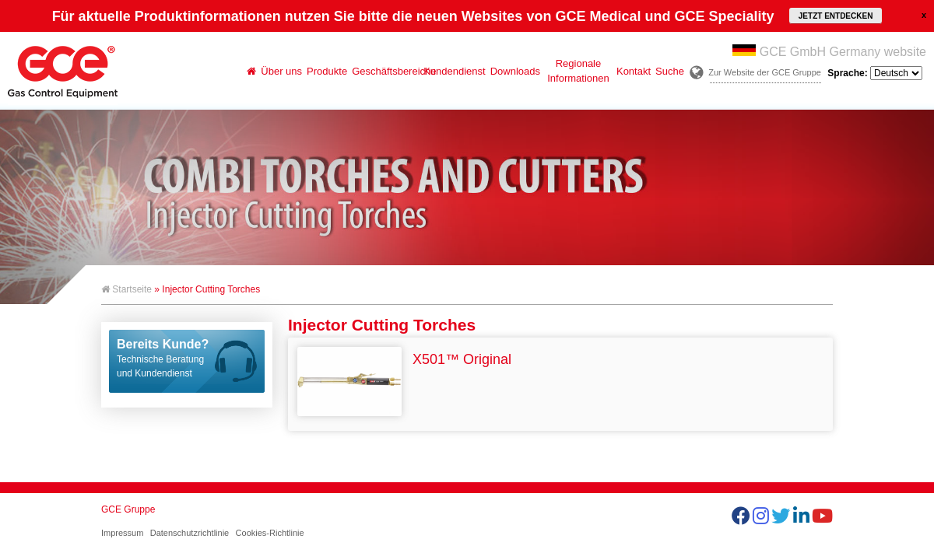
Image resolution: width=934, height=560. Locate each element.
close (924, 15)
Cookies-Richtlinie (270, 533)
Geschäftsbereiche (386, 71)
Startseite (126, 289)
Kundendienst (455, 71)
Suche (670, 71)
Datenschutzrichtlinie (190, 533)
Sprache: (875, 73)
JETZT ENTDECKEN (836, 16)
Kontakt (634, 71)
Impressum (122, 533)
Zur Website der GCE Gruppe (765, 72)
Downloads (515, 71)
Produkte (327, 71)
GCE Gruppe (128, 509)
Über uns (281, 71)
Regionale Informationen (578, 71)
